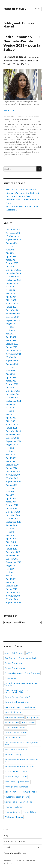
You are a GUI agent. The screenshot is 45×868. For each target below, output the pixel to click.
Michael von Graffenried (16, 750)
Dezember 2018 (13, 512)
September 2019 (13, 482)
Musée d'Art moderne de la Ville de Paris (21, 761)
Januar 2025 (12, 267)
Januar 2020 (12, 468)
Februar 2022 (12, 384)
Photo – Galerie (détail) (14, 842)
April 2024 (11, 297)
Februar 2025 (12, 263)
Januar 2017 (11, 589)
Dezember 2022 (13, 351)
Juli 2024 (10, 287)
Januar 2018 (11, 549)
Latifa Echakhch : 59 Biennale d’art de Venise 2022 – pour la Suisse (22, 43)
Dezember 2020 (13, 431)
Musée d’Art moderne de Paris (19, 767)
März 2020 (11, 461)
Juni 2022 (10, 371)
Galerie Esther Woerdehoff (17, 697)
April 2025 (11, 256)
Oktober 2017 (12, 559)
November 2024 (13, 273)
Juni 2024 (10, 290)
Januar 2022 (12, 387)
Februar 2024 (12, 303)
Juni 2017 (10, 572)
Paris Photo (10, 782)
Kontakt (7, 847)
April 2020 (11, 458)
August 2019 (12, 485)
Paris (24, 777)
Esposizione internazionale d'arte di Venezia (21, 684)
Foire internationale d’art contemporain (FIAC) (16, 691)
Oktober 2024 (12, 277)
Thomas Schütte (12, 812)
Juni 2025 (10, 250)
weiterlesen (9, 111)
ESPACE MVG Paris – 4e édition (21, 190)
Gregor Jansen (9, 139)
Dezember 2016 (13, 592)
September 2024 (14, 280)
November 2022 (13, 354)
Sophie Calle (26, 802)
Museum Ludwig (13, 755)
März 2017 (11, 582)
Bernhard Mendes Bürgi (21, 124)
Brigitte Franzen (10, 129)
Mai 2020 (10, 455)
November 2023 (13, 314)
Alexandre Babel (10, 119)
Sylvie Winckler (9, 155)
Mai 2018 (10, 535)
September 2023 (13, 320)
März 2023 (11, 340)
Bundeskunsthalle (28, 658)
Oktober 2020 (12, 438)
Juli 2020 (10, 448)
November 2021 (13, 394)
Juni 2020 (10, 451)
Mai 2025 (10, 253)
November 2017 (13, 556)
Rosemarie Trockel (29, 792)
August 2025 (12, 243)
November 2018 (13, 515)
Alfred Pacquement (25, 119)
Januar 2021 (11, 428)
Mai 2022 (10, 374)
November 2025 (13, 233)
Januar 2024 (12, 307)
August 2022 (12, 364)
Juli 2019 (10, 488)
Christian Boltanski (13, 673)
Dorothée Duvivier (24, 129)
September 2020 (14, 441)
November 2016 (13, 596)
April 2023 (11, 337)
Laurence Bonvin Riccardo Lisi (15, 147)
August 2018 (12, 525)
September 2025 (13, 240)
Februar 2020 (12, 465)
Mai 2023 (10, 334)
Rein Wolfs (15, 152)
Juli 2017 (10, 569)
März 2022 (11, 381)
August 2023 (12, 324)
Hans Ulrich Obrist (13, 712)
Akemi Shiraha (33, 117)
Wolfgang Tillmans (13, 817)
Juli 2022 (10, 367)
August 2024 (12, 283)
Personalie (21, 117)
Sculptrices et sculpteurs (17, 797)
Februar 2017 (12, 586)
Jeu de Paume (12, 722)
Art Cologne (18, 653)
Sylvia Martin (35, 152)
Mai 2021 (10, 414)
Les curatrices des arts (15, 738)
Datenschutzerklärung (15, 853)
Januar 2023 (12, 347)
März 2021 (11, 421)
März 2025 (11, 260)
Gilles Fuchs (16, 137)
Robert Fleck (25, 152)
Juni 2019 (10, 492)
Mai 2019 (10, 495)
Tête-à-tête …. (30, 812)
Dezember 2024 (13, 270)
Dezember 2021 (13, 391)
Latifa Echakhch (16, 142)
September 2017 (13, 562)
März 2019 (11, 502)
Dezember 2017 (13, 552)
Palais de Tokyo (12, 777)
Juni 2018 (10, 532)
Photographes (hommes (16, 787)
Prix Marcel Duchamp (24, 150)
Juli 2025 (10, 246)
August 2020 (12, 445)
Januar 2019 (11, 508)
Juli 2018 (10, 529)
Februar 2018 (12, 545)
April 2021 (11, 418)
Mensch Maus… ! (15, 9)
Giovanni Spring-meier (30, 137)
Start (6, 830)
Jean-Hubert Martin (14, 717)
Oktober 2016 (12, 599)
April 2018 (11, 539)
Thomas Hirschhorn (14, 807)
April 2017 (11, 579)
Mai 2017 (10, 576)
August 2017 (12, 566)
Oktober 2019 (12, 478)
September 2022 (14, 361)
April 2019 (11, 498)
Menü (38, 9)
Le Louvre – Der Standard (18, 196)
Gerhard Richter (12, 707)
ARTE (29, 653)
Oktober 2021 (12, 398)
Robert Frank (11, 792)
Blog (6, 836)
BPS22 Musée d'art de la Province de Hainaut (21, 127)
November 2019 (13, 475)
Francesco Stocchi (17, 134)
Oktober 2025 (12, 236)
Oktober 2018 (12, 519)
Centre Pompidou (13, 663)
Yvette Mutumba (23, 155)
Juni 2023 (10, 330)
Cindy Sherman (32, 673)
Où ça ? (24, 772)
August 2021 (12, 404)
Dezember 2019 (13, 472)
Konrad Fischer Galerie (15, 728)
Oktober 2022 (12, 357)
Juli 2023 (10, 327)
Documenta (10, 678)
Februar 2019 (12, 505)
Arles (7, 653)
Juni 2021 (10, 411)
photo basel (24, 782)
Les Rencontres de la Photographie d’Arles (21, 744)
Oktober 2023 (12, 317)
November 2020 (13, 435)
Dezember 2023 (13, 310)
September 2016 (13, 603)
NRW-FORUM (11, 772)
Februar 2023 (12, 344)
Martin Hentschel (34, 147)
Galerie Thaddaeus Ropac (17, 702)
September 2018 (13, 522)
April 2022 (11, 377)
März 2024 (11, 300)
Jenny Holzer (33, 717)
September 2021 (13, 401)
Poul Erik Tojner (9, 150)
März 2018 (11, 542)
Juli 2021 (10, 408)
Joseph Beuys (28, 722)
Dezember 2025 (13, 230)
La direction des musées (16, 733)
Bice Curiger (36, 124)
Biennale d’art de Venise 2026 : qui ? (23, 193)
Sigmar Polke (11, 802)
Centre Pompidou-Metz (16, 668)
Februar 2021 (12, 424)
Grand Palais (29, 707)
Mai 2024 (10, 293)
